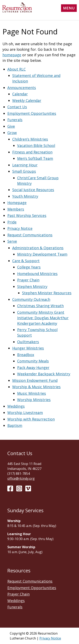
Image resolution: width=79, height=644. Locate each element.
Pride (12, 222)
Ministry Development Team (42, 254)
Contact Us (17, 107)
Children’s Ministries (30, 139)
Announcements (22, 88)
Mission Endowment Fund (35, 380)
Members (16, 209)
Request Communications (30, 235)
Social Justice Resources (33, 190)
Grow (12, 133)
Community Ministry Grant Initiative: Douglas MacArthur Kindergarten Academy (43, 318)
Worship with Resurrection (31, 419)
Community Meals (33, 361)
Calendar (20, 94)
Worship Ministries (34, 400)
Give (11, 126)
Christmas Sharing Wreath (40, 306)
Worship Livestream (25, 413)
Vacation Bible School (36, 145)
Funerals (15, 120)
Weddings (16, 406)
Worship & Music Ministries (36, 387)
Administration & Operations (38, 248)
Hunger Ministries (28, 348)
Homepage (17, 203)
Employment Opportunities (32, 113)
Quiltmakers (28, 342)
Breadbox (26, 355)
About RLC (17, 69)
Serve (12, 241)
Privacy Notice (20, 228)
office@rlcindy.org (21, 478)
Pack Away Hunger (33, 368)
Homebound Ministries (37, 274)
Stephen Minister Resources (47, 293)
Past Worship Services (27, 215)
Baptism (15, 425)
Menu (69, 8)
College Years (29, 267)
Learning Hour (25, 165)
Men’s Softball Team (35, 158)
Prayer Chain (28, 280)
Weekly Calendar (27, 100)
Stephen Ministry (32, 286)
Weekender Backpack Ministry (44, 374)
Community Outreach (31, 299)
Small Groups (24, 171)
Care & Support (26, 261)
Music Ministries (32, 393)
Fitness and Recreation (32, 152)
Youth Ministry (25, 196)
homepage (12, 55)
